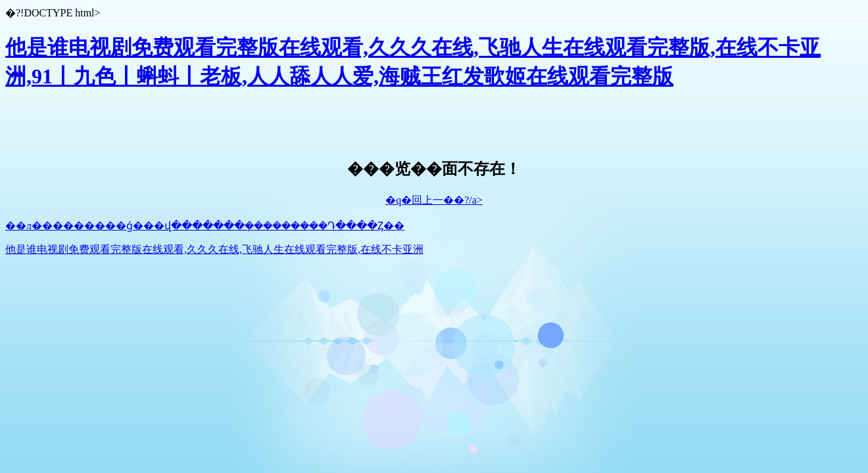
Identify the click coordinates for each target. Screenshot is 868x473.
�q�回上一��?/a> (434, 200)
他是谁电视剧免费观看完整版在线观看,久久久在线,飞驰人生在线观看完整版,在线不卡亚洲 (214, 249)
